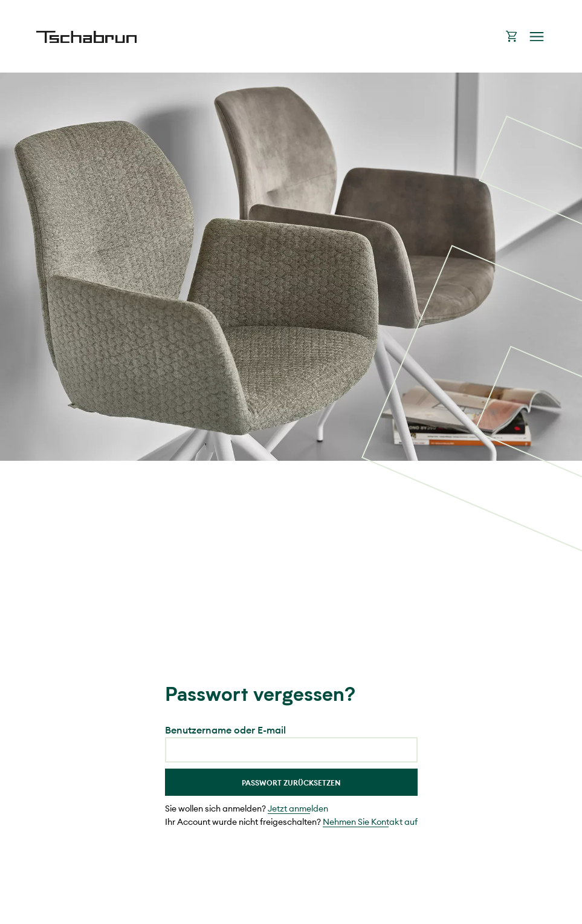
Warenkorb (512, 36)
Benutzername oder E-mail (225, 730)
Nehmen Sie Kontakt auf (370, 822)
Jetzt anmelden (298, 808)
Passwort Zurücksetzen (291, 783)
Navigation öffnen (537, 37)
